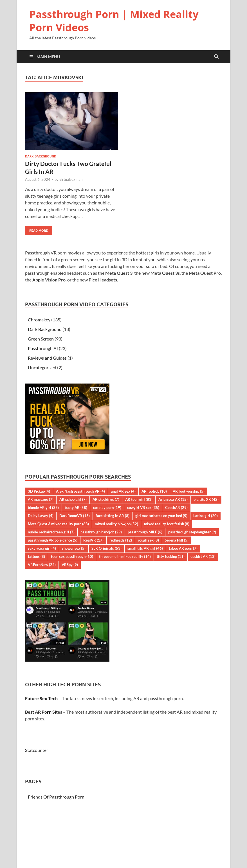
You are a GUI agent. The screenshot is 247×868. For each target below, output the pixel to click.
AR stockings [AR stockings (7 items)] (106, 499)
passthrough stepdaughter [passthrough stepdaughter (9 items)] (192, 532)
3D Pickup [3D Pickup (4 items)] (39, 491)
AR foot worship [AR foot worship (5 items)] (189, 491)
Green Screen (41, 339)
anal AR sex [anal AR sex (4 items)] (123, 491)
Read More (36, 229)
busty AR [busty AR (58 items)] (76, 508)
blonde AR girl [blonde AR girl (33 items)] (43, 508)
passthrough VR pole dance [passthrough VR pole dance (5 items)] (53, 540)
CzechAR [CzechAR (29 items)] (176, 508)
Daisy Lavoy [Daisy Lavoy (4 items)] (41, 516)
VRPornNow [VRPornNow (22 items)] (42, 565)
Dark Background (41, 156)
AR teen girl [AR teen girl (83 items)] (139, 499)
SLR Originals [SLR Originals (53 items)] (106, 548)
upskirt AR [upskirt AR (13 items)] (203, 556)
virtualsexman (71, 179)
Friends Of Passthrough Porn (56, 797)
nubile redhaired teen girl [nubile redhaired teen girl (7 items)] (51, 532)
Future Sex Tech (41, 698)
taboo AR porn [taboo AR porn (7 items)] (183, 548)
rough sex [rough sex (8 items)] (148, 540)
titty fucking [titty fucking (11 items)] (171, 556)
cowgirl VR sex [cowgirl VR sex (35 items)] (143, 508)
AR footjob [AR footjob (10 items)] (154, 491)
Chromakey (39, 320)
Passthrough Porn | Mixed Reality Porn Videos (114, 21)
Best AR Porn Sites (44, 712)
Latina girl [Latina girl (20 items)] (206, 516)
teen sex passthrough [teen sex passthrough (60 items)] (72, 556)
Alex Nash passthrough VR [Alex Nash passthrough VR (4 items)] (80, 491)
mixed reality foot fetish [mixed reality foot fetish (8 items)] (167, 524)
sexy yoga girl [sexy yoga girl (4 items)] (42, 548)
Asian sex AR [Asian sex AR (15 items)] (173, 499)
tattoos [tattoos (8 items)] (36, 556)
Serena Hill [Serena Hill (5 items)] (177, 540)
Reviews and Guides (47, 358)
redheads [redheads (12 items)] (121, 540)
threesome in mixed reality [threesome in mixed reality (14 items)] (125, 556)
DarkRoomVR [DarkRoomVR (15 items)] (75, 516)
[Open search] (216, 57)
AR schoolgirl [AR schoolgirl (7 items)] (73, 499)
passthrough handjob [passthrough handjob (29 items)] (101, 532)
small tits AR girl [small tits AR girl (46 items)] (145, 548)
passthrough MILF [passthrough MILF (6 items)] (145, 532)
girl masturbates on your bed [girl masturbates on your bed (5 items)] (161, 516)
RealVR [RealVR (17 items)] (93, 540)
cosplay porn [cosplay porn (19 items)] (107, 508)
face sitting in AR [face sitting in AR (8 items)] (113, 516)
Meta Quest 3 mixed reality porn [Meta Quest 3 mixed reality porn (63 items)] (58, 524)
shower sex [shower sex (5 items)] (74, 548)
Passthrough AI (43, 348)
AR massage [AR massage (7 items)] (41, 499)
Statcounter (37, 750)
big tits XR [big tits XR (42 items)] (206, 499)
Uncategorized (42, 367)
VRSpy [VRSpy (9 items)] (70, 565)
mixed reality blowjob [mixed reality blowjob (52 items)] (116, 524)
